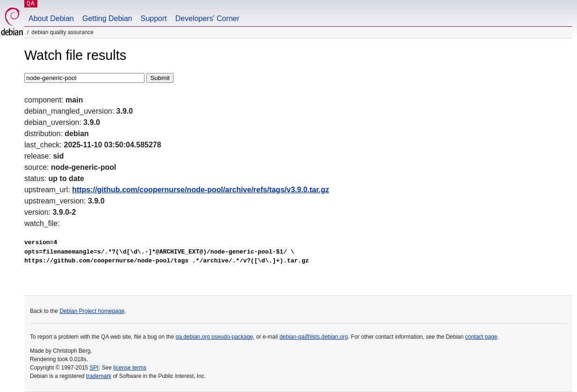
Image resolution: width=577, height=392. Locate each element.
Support (154, 18)
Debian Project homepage (92, 311)
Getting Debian (107, 18)
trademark (99, 376)
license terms (130, 368)
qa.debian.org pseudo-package (214, 337)
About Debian (51, 18)
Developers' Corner (207, 18)
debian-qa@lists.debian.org (314, 337)
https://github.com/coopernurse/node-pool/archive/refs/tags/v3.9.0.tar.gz (200, 190)
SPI (94, 368)
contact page (481, 337)
